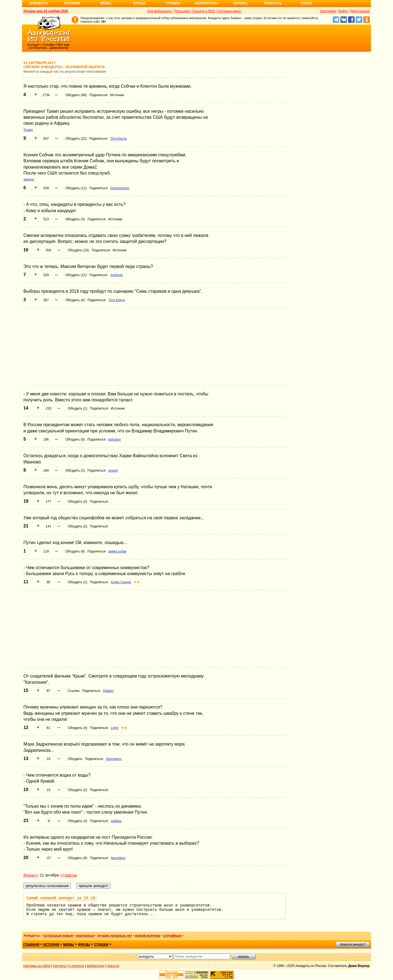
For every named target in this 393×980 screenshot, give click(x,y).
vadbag (116, 821)
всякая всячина (148, 936)
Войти (343, 11)
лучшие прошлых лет (114, 936)
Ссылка (74, 691)
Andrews (117, 275)
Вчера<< (31, 875)
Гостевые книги (229, 11)
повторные (85, 936)
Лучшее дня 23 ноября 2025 (46, 11)
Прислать (273, 3)
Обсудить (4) (75, 300)
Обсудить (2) (75, 471)
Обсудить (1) (78, 408)
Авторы (240, 3)
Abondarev (114, 759)
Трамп (28, 130)
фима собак (117, 551)
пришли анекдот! (353, 944)
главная (31, 945)
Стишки (173, 3)
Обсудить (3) (75, 219)
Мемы (106, 3)
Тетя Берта (118, 139)
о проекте (77, 966)
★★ (137, 582)
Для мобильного (160, 11)
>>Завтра (68, 875)
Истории (72, 3)
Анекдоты (38, 3)
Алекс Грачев (121, 582)
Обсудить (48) (76, 95)
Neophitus (118, 858)
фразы (84, 945)
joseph (113, 471)
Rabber (108, 691)
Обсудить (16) (78, 250)
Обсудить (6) (75, 439)
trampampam (120, 188)
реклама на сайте (37, 966)
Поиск (306, 3)
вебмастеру (96, 966)
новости (113, 966)
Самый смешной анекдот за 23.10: (62, 898)
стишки (101, 945)
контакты (60, 966)
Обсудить (75, 759)
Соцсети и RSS (203, 11)
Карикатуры (206, 3)
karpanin (114, 439)
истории (51, 945)
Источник (117, 95)
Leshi (115, 728)
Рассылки (182, 11)
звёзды (29, 179)
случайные (172, 936)
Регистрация (360, 11)
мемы (69, 945)
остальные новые (58, 936)
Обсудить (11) (76, 188)
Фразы (139, 3)
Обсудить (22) (76, 139)
